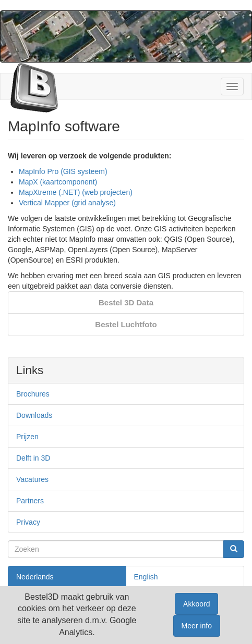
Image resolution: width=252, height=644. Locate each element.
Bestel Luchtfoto (126, 324)
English (146, 577)
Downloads (34, 415)
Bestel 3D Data (126, 302)
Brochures (33, 394)
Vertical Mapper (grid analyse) (67, 203)
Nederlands (35, 577)
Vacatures (32, 479)
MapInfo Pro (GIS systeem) (63, 171)
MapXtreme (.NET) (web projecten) (76, 192)
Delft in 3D (33, 458)
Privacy (28, 522)
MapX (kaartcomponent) (58, 182)
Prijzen (27, 437)
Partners (30, 501)
